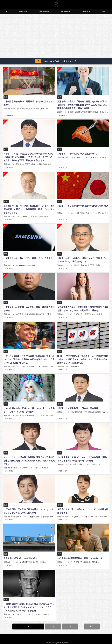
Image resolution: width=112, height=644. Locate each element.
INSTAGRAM (44, 11)
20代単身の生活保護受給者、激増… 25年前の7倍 (80, 555)
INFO (104, 11)
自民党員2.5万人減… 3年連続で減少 (20, 555)
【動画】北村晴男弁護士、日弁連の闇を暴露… (78, 406)
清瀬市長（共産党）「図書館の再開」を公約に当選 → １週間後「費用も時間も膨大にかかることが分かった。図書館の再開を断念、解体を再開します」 (83, 105)
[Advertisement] (56, 36)
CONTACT (86, 11)
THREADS (23, 11)
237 (92, 623)
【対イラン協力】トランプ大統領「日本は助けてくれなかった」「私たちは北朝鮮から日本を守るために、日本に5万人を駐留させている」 (29, 358)
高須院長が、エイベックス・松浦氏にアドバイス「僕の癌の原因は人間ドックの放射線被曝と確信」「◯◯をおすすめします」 (29, 209)
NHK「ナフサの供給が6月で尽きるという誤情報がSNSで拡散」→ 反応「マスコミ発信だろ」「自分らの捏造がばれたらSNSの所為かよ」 (83, 358)
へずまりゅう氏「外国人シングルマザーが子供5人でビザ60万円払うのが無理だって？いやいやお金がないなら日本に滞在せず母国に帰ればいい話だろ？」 (29, 157)
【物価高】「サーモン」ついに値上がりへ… (77, 153)
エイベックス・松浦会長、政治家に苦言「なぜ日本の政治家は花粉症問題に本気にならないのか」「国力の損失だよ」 (29, 458)
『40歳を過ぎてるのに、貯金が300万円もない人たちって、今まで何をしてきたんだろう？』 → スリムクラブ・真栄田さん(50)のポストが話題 (29, 604)
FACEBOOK (65, 11)
